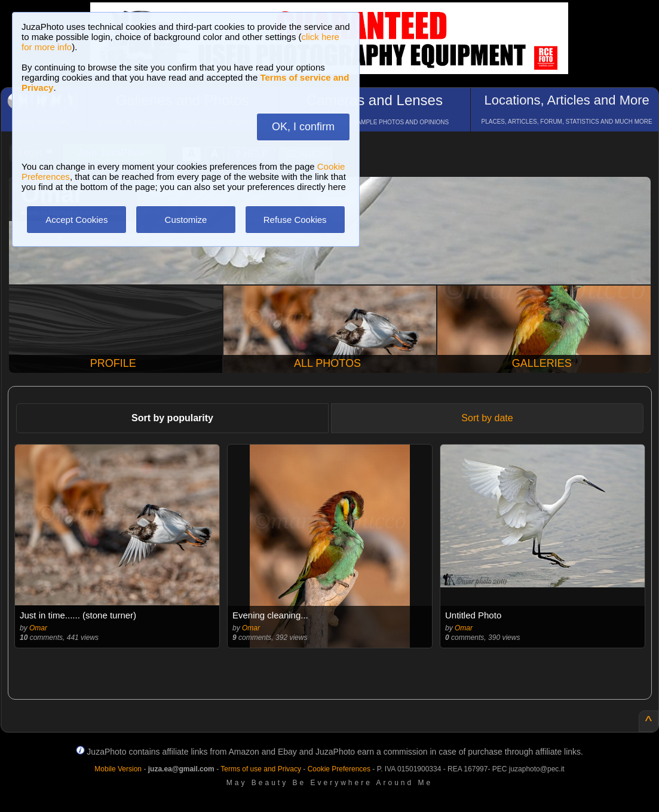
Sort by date (487, 418)
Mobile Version (118, 769)
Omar (38, 628)
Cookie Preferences (339, 769)
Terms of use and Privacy (261, 769)
